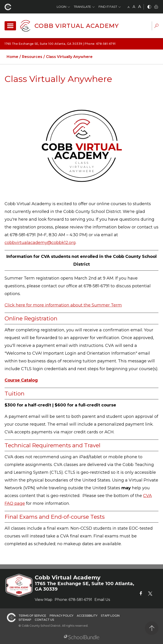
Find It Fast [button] (108, 7)
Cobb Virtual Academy (77, 26)
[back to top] (152, 628)
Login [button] (61, 7)
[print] (156, 7)
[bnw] (149, 7)
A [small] (129, 7)
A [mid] (134, 7)
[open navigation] (10, 26)
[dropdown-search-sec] (156, 26)
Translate (82, 7)
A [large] (140, 7)
